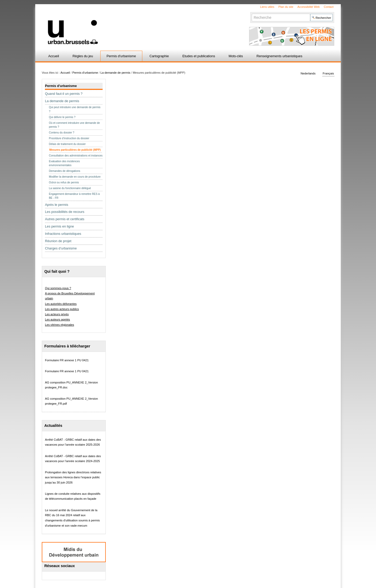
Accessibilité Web (309, 7)
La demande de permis (115, 73)
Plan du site (286, 7)
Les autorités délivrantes (61, 304)
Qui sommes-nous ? (58, 288)
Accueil (54, 56)
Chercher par (252, 13)
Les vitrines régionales (59, 325)
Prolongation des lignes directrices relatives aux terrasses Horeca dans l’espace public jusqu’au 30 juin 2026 (73, 477)
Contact (329, 7)
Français (328, 74)
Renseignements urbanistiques (279, 56)
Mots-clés (236, 56)
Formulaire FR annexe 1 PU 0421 (67, 360)
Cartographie (159, 56)
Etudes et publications (199, 56)
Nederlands (308, 74)
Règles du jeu (83, 56)
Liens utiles (267, 7)
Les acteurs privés (57, 314)
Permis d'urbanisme (121, 56)
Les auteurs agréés (57, 319)
